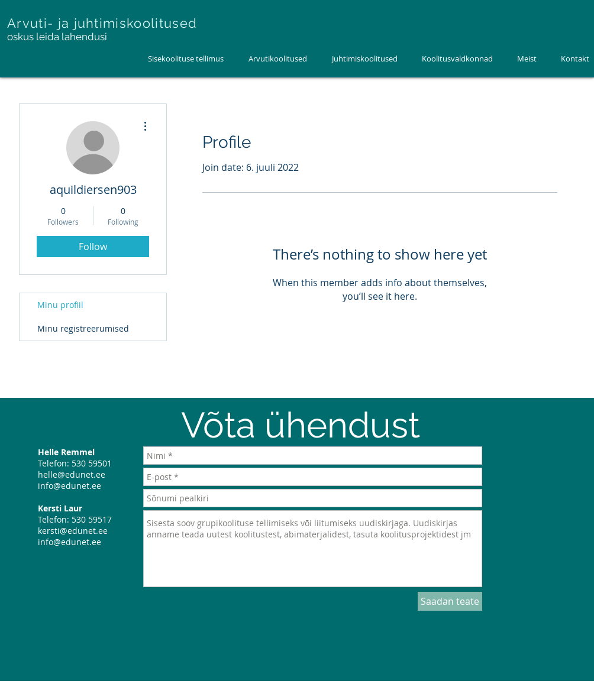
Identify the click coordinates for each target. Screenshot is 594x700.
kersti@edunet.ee (73, 531)
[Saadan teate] (450, 601)
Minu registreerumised (83, 328)
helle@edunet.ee (72, 474)
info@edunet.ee (70, 486)
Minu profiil (60, 305)
